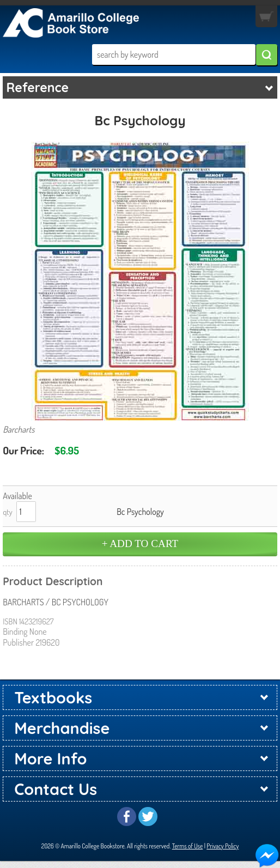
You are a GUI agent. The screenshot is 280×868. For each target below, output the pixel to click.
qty (8, 512)
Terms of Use (188, 846)
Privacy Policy (223, 846)
